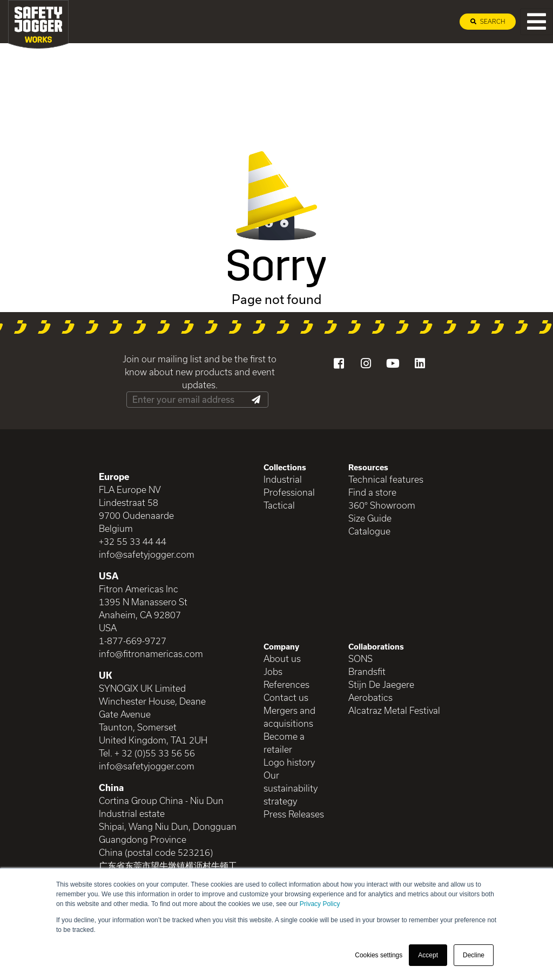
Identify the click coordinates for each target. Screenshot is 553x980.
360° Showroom (382, 505)
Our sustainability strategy (291, 788)
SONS (360, 658)
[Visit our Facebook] (339, 363)
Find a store (372, 492)
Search (488, 21)
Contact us (286, 697)
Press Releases (294, 814)
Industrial (283, 479)
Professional (289, 492)
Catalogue (369, 531)
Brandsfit (367, 671)
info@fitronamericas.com (151, 654)
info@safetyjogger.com (147, 554)
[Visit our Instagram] (366, 363)
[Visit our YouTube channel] (393, 363)
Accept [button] (428, 955)
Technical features (386, 479)
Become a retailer (284, 743)
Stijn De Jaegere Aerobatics (381, 691)
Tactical (279, 505)
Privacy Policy (320, 904)
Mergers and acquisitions (289, 717)
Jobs (273, 671)
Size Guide (370, 518)
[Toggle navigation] (537, 22)
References (286, 684)
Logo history (289, 762)
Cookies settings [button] (379, 955)
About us (282, 658)
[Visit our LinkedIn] (420, 363)
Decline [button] (474, 955)
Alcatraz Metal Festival (394, 710)
